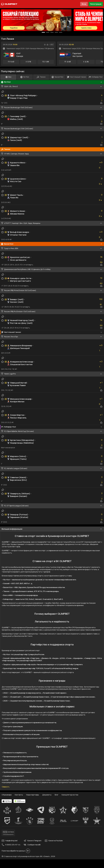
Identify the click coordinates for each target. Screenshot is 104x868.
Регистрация (96, 4)
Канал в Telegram (32, 841)
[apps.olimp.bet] (7, 801)
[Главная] (9, 4)
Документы (47, 795)
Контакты (19, 795)
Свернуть (6, 787)
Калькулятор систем (70, 795)
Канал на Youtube (54, 841)
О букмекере (7, 795)
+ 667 (52, 44)
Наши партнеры (33, 795)
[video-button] (101, 124)
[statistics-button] (48, 45)
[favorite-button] (45, 45)
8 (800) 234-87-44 (11, 845)
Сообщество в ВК (32, 845)
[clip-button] (3, 92)
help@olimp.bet (10, 841)
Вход (84, 4)
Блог (57, 795)
